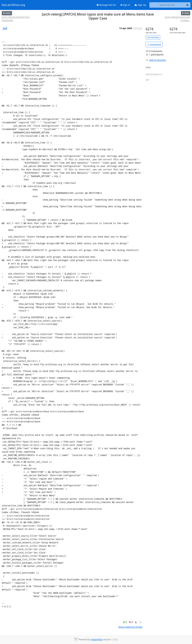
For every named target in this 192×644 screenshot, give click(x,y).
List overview (153, 37)
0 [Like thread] (125, 622)
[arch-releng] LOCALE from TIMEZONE (16, 19)
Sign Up (140, 5)
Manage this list (106, 5)
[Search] (188, 5)
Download (154, 45)
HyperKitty (97, 639)
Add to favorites (156, 60)
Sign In (125, 5)
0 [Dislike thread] (131, 622)
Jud (5, 28)
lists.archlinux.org (13, 5)
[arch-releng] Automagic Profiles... (178, 19)
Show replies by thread (130, 627)
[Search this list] (167, 5)
